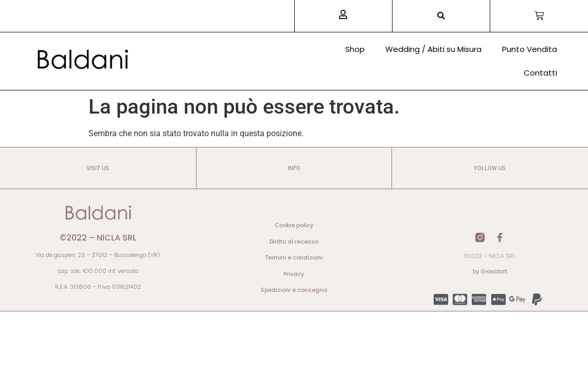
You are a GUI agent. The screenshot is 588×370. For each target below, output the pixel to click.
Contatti (540, 73)
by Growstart (490, 272)
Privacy (294, 274)
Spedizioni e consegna (294, 290)
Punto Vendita (530, 49)
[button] (441, 16)
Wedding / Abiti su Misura (433, 49)
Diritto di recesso (294, 242)
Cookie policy (294, 225)
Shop (355, 49)
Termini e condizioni (294, 257)
